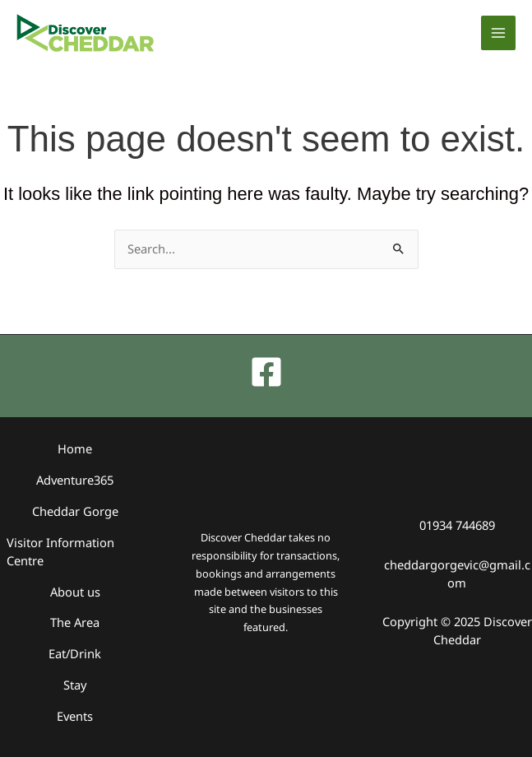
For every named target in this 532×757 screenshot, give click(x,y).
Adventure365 (75, 481)
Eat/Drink (75, 654)
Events (75, 716)
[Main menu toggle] (498, 33)
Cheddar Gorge (75, 512)
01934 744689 (457, 526)
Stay (75, 685)
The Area (75, 623)
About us (75, 592)
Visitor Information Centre (60, 552)
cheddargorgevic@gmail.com (457, 574)
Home (75, 450)
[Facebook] (266, 374)
